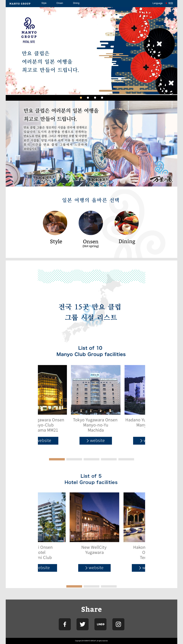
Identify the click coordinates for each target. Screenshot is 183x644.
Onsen (60, 3)
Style (44, 3)
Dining (76, 3)
